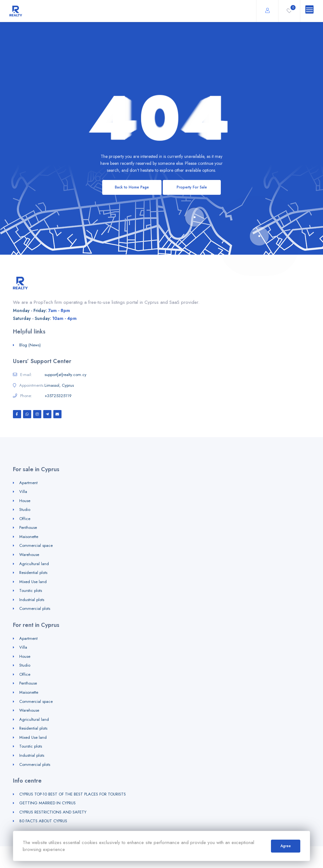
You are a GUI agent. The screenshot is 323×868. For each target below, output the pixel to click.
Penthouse (28, 527)
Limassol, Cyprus (59, 385)
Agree (286, 846)
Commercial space (36, 545)
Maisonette (29, 537)
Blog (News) (30, 345)
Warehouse (29, 555)
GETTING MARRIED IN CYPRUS (47, 803)
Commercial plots (35, 608)
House (25, 501)
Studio (25, 509)
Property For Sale (192, 187)
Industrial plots (32, 600)
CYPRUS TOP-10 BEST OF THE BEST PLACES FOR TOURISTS (73, 794)
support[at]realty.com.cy (65, 375)
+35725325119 (58, 396)
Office (25, 519)
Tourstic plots (31, 590)
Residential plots (33, 573)
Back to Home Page (132, 187)
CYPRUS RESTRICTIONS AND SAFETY (53, 812)
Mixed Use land (33, 582)
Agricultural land (34, 564)
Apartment (28, 483)
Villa (23, 492)
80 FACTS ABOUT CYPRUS (43, 821)
